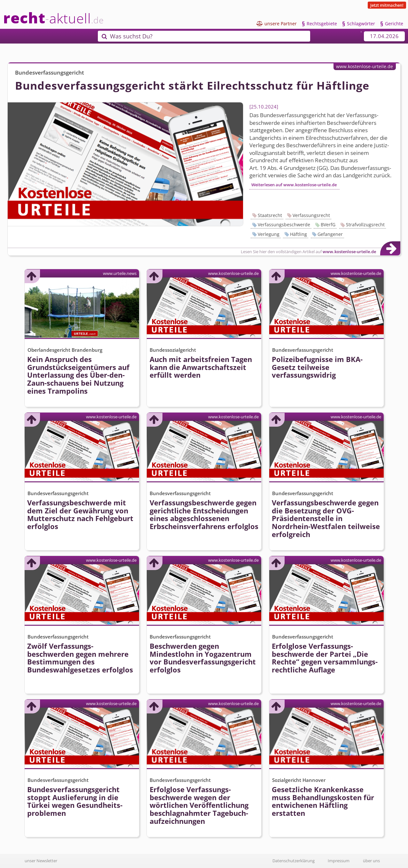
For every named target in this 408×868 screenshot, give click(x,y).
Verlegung (269, 234)
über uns (371, 861)
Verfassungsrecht (311, 215)
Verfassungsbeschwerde (284, 225)
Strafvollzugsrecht (365, 225)
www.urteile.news (120, 273)
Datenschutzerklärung (294, 861)
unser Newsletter (41, 861)
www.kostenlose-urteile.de (365, 66)
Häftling (298, 234)
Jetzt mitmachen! (387, 5)
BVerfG (328, 225)
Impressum (339, 861)
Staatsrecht (270, 215)
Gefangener (330, 234)
